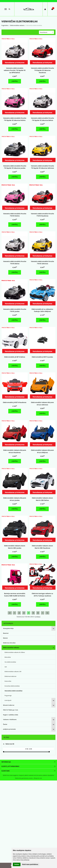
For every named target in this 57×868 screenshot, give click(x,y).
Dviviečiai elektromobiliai (12, 686)
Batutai (5, 638)
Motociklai (8, 657)
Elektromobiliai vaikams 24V (13, 671)
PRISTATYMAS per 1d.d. (11, 710)
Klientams (6, 771)
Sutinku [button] (17, 864)
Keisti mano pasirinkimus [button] (30, 864)
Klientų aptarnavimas (10, 766)
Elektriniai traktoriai (10, 676)
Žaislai (5, 724)
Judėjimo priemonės (9, 729)
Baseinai (6, 633)
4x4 (6, 667)
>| (47, 613)
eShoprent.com (38, 778)
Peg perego (8, 695)
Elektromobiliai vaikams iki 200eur (15, 652)
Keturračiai (8, 681)
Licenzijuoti (8, 700)
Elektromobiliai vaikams (11, 648)
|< (10, 613)
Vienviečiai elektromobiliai (13, 691)
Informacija (6, 762)
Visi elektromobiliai (10, 662)
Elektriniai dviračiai (9, 643)
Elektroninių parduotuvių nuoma (24, 778)
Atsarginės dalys (8, 628)
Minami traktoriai (9, 705)
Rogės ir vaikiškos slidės (11, 715)
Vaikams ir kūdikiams (10, 719)
